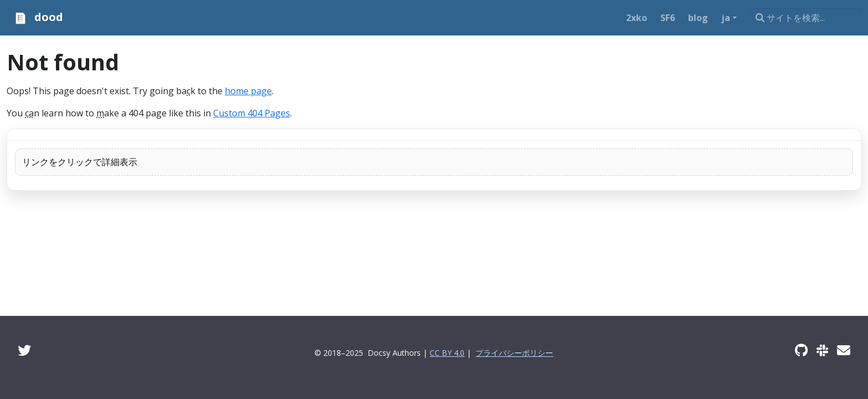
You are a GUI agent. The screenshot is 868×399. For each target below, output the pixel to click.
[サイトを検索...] (805, 18)
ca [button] (29, 113)
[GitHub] (801, 350)
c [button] (188, 91)
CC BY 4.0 (447, 353)
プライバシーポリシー (514, 353)
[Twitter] (24, 350)
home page (248, 91)
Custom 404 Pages (252, 113)
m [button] (100, 113)
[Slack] (822, 350)
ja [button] (726, 18)
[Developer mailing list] (844, 350)
